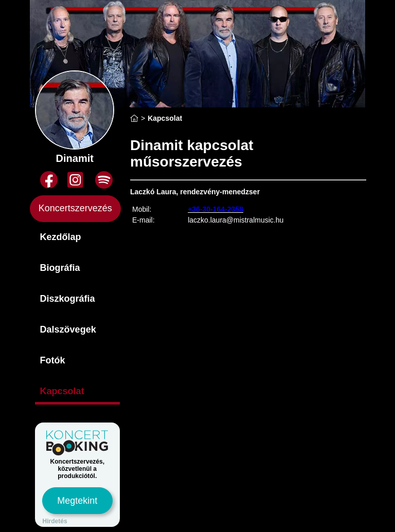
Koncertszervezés (75, 208)
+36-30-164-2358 (216, 209)
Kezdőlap (61, 237)
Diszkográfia (68, 299)
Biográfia (60, 268)
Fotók (53, 360)
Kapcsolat (62, 391)
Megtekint (77, 501)
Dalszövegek (68, 329)
